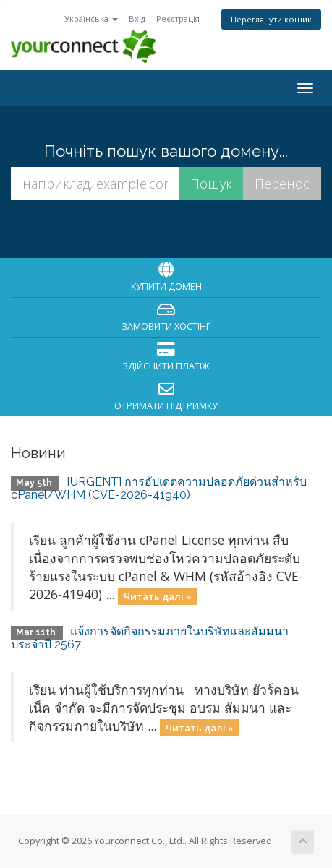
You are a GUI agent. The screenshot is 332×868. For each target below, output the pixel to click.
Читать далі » (158, 596)
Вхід (137, 18)
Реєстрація (178, 18)
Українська (91, 18)
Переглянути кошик (271, 19)
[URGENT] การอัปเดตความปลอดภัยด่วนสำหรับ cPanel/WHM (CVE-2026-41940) (159, 488)
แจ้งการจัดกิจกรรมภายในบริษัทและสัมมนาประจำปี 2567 (150, 638)
